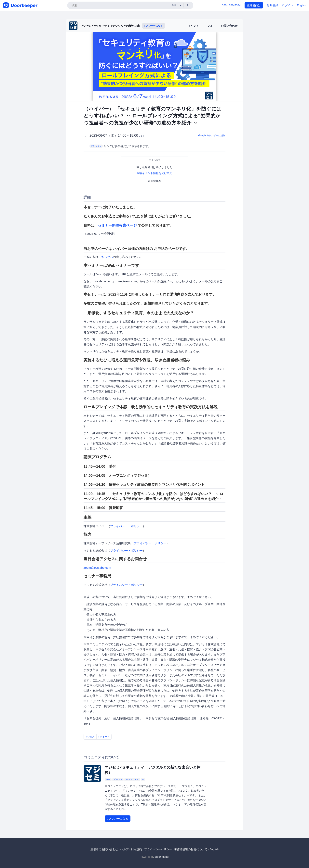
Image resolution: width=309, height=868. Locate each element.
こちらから (106, 257)
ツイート (104, 737)
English (302, 5)
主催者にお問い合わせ (104, 849)
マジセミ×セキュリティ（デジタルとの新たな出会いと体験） (118, 26)
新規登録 (273, 5)
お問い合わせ (229, 26)
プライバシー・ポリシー (126, 526)
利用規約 (136, 849)
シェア (90, 737)
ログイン (288, 5)
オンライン (96, 146)
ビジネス (118, 779)
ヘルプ (125, 849)
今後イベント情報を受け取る (154, 173)
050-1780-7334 (231, 5)
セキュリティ (132, 779)
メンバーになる (154, 26)
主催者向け (254, 5)
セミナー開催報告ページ (117, 225)
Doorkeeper (162, 857)
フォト (211, 26)
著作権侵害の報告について (191, 849)
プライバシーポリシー (158, 849)
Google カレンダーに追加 (212, 135)
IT (143, 779)
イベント (195, 26)
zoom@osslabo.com (97, 568)
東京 (108, 779)
